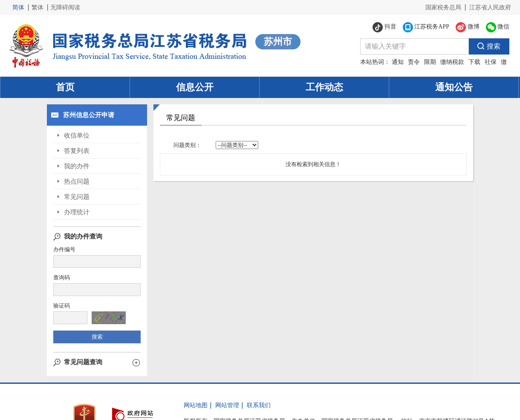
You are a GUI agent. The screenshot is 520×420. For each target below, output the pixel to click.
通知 (398, 62)
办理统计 (77, 212)
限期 (430, 62)
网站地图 (196, 405)
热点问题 (77, 181)
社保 (491, 62)
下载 (474, 62)
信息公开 (195, 87)
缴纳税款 (452, 62)
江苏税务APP (426, 27)
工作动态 (324, 87)
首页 (65, 87)
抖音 (384, 27)
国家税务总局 (443, 7)
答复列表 (77, 151)
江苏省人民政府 (490, 7)
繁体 (38, 7)
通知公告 (454, 87)
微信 (498, 27)
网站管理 (227, 405)
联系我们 (259, 405)
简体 (18, 7)
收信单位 (77, 135)
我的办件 (77, 166)
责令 (414, 62)
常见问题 (77, 197)
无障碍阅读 (65, 7)
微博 (468, 27)
